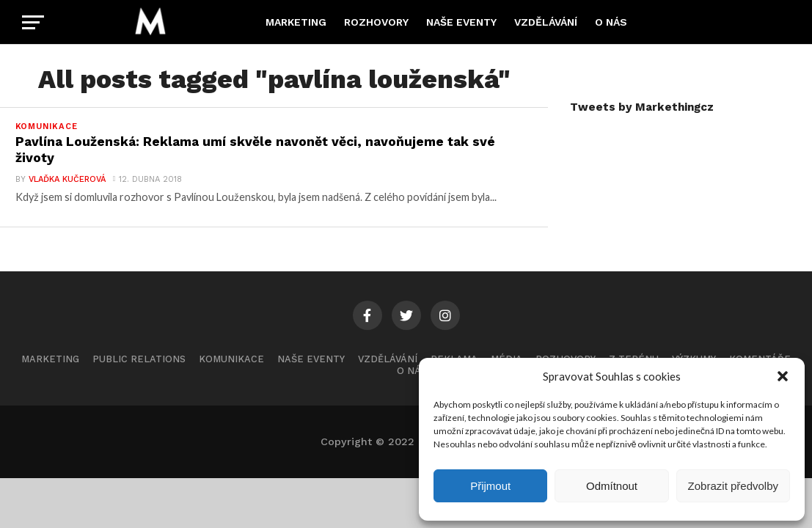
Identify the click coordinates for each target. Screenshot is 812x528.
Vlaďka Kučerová (67, 179)
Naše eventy (461, 22)
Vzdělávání (546, 22)
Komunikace (231, 359)
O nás (611, 22)
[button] (783, 376)
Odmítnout (612, 486)
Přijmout (490, 486)
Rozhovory (376, 22)
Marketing (296, 22)
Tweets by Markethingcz (642, 107)
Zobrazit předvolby (733, 486)
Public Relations (139, 359)
